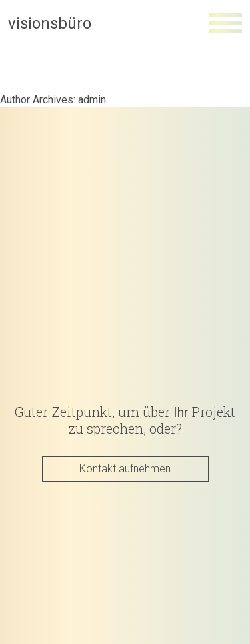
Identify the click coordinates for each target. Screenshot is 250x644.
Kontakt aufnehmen (125, 468)
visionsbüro (50, 23)
